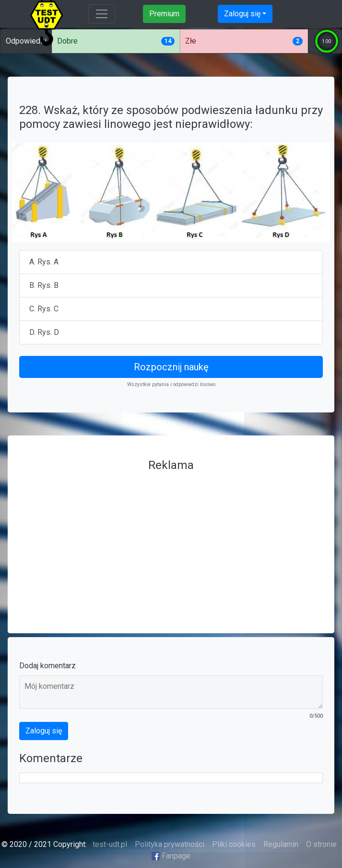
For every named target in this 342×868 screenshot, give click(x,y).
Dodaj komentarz (47, 666)
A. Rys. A (44, 262)
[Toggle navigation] (102, 14)
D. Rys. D (44, 332)
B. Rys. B (44, 285)
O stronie (321, 844)
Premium (164, 14)
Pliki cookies (234, 844)
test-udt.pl (109, 844)
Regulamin (281, 844)
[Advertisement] (171, 543)
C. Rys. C (44, 309)
